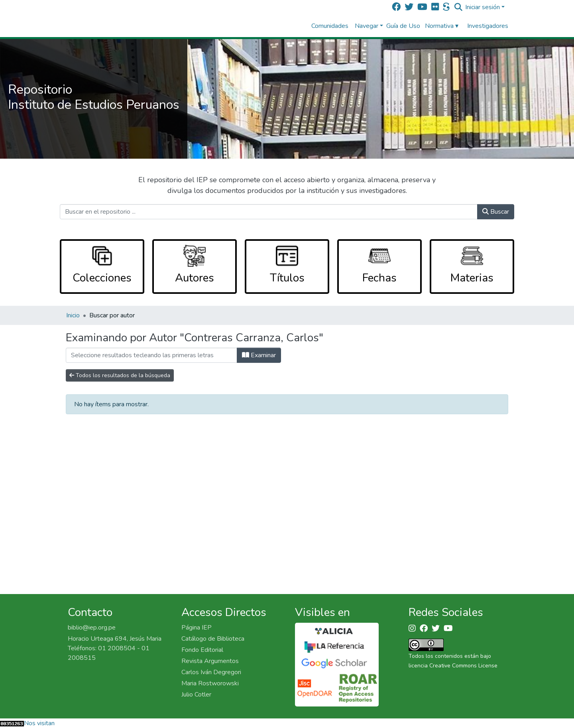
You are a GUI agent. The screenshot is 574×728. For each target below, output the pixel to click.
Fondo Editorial (202, 650)
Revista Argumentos (210, 661)
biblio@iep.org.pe (92, 628)
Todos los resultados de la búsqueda (120, 375)
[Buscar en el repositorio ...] (269, 212)
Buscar (496, 212)
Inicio (73, 315)
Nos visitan (39, 723)
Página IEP (197, 628)
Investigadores (488, 26)
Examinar (259, 355)
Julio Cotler (196, 695)
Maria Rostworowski (210, 683)
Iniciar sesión (483, 7)
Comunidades (330, 26)
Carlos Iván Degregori (211, 672)
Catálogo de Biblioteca (213, 639)
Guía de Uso (403, 26)
